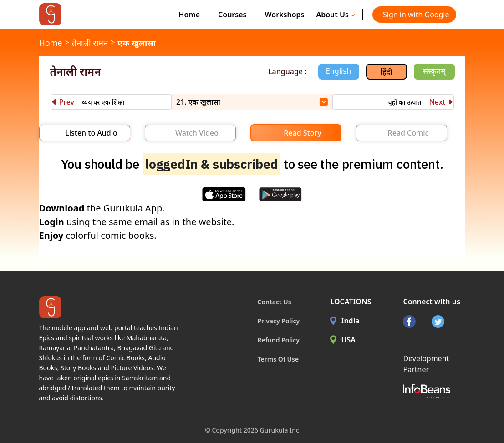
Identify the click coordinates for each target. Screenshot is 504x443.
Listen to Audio (91, 133)
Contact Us (275, 302)
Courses (232, 15)
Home (189, 15)
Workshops (284, 15)
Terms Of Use (278, 359)
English (339, 71)
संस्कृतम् (434, 71)
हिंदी (387, 72)
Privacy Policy (279, 321)
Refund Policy (279, 340)
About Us (336, 15)
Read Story (302, 133)
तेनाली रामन (90, 43)
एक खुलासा (136, 43)
